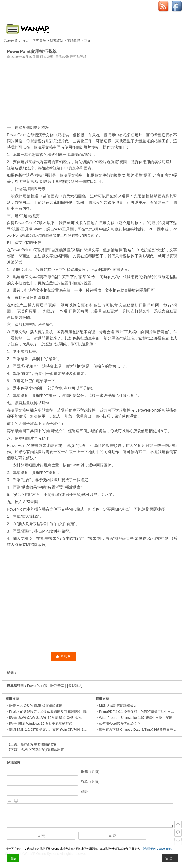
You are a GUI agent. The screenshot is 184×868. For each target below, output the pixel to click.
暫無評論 (80, 57)
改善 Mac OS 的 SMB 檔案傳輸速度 (36, 706)
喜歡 (63, 656)
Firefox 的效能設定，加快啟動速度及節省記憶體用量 (48, 712)
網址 (85, 792)
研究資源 (39, 40)
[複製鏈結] (75, 686)
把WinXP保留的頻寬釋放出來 (42, 750)
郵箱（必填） (91, 782)
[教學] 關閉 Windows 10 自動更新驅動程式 (41, 724)
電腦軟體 (74, 40)
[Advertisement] (92, 91)
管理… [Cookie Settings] (170, 858)
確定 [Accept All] (13, 858)
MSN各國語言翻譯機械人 (116, 706)
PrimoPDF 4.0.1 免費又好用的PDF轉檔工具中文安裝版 (138, 712)
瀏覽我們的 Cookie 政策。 (158, 849)
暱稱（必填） (91, 772)
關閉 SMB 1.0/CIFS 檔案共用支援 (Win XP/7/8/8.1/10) (49, 730)
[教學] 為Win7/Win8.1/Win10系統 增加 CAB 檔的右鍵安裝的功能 (57, 718)
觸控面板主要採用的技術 (39, 744)
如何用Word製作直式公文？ (118, 724)
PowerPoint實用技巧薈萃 (46, 686)
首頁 (25, 40)
